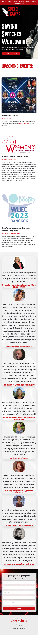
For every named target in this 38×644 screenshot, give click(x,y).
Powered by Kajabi (19, 631)
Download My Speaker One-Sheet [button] (11, 54)
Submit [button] (19, 608)
